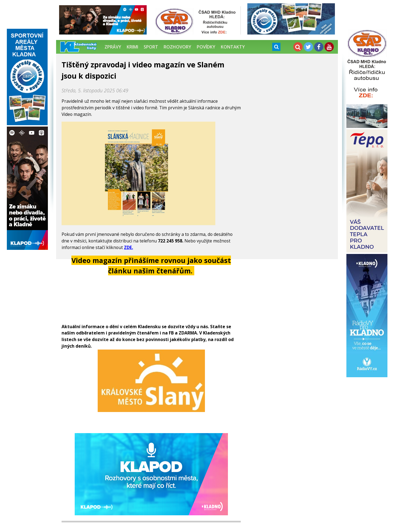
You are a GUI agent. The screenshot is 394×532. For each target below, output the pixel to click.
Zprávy (113, 47)
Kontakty (233, 47)
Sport (151, 47)
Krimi (132, 47)
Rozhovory (177, 47)
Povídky (206, 47)
